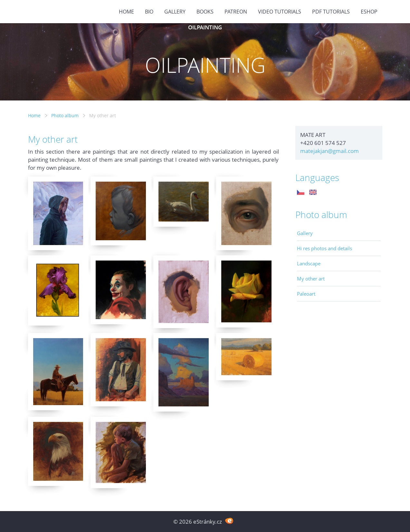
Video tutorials (280, 12)
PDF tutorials (331, 12)
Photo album (65, 115)
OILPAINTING (205, 27)
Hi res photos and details (324, 248)
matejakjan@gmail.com (329, 151)
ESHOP (369, 12)
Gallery (305, 233)
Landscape (309, 263)
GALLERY (175, 12)
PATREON (236, 12)
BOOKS (205, 12)
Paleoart (306, 294)
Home (126, 12)
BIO (149, 12)
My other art (311, 279)
